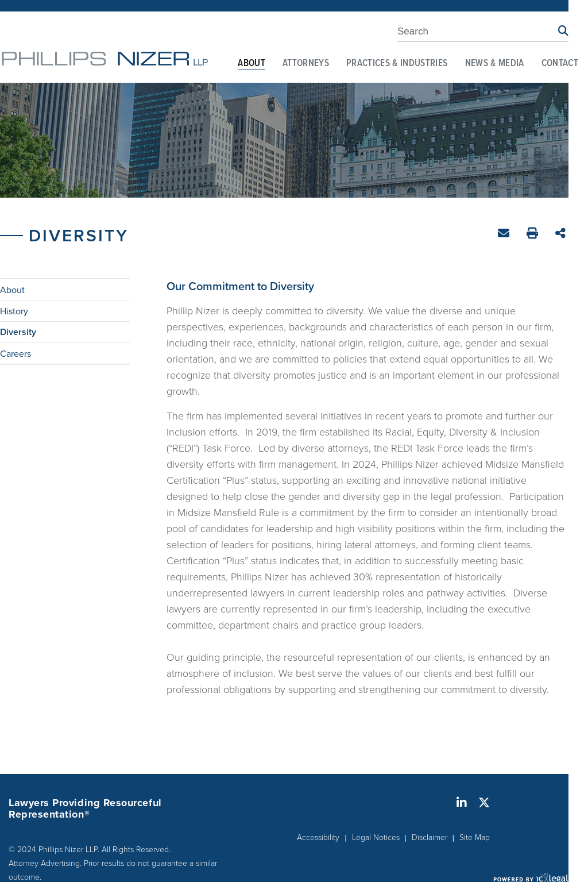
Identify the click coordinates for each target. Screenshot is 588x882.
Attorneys (306, 64)
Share (562, 234)
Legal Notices (376, 837)
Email (505, 235)
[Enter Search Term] (478, 33)
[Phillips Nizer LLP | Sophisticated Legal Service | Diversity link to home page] (105, 59)
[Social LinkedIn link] (462, 803)
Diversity (18, 332)
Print (534, 235)
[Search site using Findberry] (563, 31)
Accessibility (318, 837)
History (14, 311)
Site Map (475, 837)
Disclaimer (430, 837)
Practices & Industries (397, 64)
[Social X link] (484, 803)
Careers (16, 353)
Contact (560, 64)
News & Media (495, 64)
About (252, 64)
